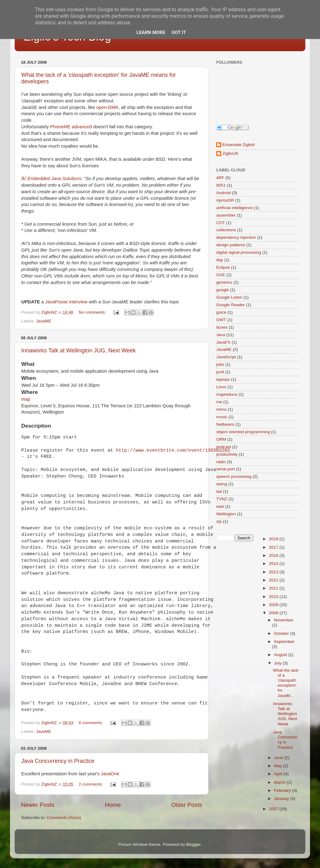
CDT (221, 223)
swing (222, 484)
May (279, 766)
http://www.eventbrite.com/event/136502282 (173, 450)
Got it (179, 32)
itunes (222, 327)
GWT (221, 320)
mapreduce (227, 394)
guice (221, 312)
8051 (221, 185)
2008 (274, 613)
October (282, 633)
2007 (274, 809)
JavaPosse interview (66, 302)
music (222, 417)
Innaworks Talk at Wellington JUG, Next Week (78, 351)
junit (220, 372)
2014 (274, 564)
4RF (220, 178)
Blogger (193, 844)
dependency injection (236, 237)
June (279, 758)
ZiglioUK (230, 153)
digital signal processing (239, 252)
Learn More (151, 32)
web (220, 506)
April (279, 774)
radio (221, 462)
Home (113, 805)
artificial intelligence (235, 208)
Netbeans (225, 424)
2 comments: (91, 784)
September (284, 642)
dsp (220, 260)
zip (219, 521)
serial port (225, 469)
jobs (220, 364)
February (283, 790)
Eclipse (223, 267)
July (278, 663)
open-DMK (107, 107)
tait (219, 491)
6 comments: (91, 723)
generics (224, 282)
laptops (223, 379)
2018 (274, 539)
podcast (224, 447)
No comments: (93, 312)
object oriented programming (243, 432)
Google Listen (229, 297)
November (284, 620)
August (281, 655)
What (28, 364)
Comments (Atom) (64, 818)
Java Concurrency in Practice (58, 761)
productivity (227, 454)
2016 (274, 555)
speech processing (234, 476)
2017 (274, 547)
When (29, 378)
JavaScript (226, 357)
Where (30, 392)
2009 (274, 605)
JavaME (44, 321)
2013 (274, 572)
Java (221, 335)
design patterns (231, 245)
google (223, 290)
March (280, 782)
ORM (221, 439)
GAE (221, 275)
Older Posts (187, 805)
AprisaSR (225, 200)
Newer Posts (38, 805)
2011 (274, 588)
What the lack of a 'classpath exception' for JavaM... (286, 683)
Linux (221, 387)
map (26, 399)
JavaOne (110, 774)
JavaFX (223, 342)
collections (226, 230)
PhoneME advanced (71, 127)
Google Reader (231, 305)
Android (224, 193)
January (282, 799)
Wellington (226, 514)
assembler (226, 215)
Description (36, 426)
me (219, 402)
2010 (274, 597)
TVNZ (222, 499)
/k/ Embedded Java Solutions (51, 179)
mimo (221, 409)
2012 (274, 580)
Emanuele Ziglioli (239, 145)
